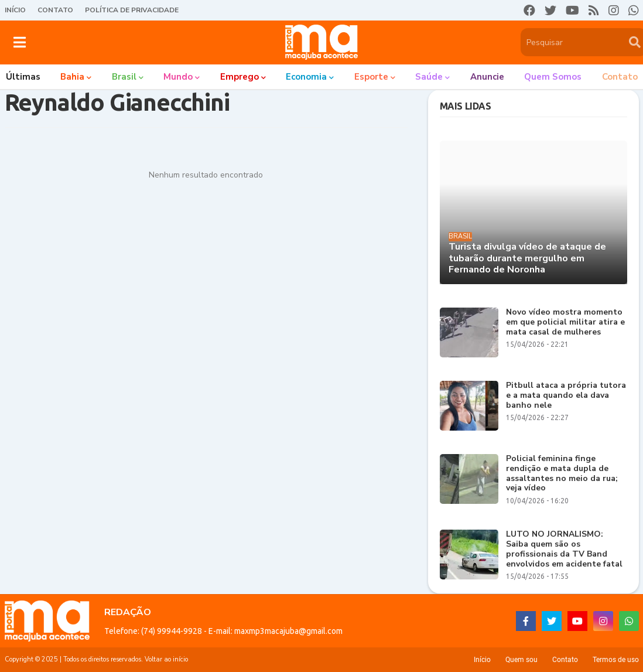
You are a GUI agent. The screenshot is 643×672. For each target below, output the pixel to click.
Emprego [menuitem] (240, 77)
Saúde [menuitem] (429, 77)
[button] (20, 42)
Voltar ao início (166, 659)
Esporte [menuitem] (371, 77)
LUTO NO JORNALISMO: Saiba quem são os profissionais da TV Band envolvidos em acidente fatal (564, 549)
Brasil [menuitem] (124, 77)
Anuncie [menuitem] (487, 77)
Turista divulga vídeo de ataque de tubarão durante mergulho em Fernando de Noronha (527, 258)
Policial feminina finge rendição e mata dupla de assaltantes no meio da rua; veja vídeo (562, 474)
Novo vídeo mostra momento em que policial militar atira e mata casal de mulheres (565, 322)
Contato (55, 10)
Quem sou (521, 660)
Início (15, 10)
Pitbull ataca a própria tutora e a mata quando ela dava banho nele (566, 395)
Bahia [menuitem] (72, 77)
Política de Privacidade (132, 10)
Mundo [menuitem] (178, 77)
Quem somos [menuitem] (553, 77)
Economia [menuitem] (306, 77)
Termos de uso (616, 660)
